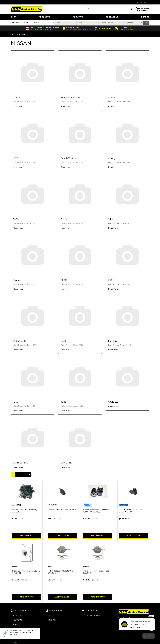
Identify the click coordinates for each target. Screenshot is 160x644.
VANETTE (66, 463)
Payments (17, 620)
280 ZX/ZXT (20, 341)
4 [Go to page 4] (25, 475)
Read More (18, 106)
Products (44, 17)
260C (64, 280)
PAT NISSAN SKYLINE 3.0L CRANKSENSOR (131, 511)
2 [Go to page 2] (17, 475)
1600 (63, 341)
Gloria (64, 219)
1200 (16, 402)
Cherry (112, 158)
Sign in (51, 615)
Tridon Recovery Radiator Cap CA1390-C (96, 572)
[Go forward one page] (29, 475)
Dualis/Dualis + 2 (70, 158)
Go (146, 23)
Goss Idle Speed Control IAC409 (62, 510)
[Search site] (132, 9)
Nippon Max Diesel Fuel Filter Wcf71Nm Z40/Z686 (96, 511)
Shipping (17, 624)
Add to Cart (27, 536)
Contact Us (112, 17)
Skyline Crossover (71, 98)
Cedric (112, 98)
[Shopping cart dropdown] (143, 9)
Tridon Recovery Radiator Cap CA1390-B (61, 572)
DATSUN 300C (22, 463)
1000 (16, 219)
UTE (16, 158)
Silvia (111, 219)
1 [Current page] (13, 475)
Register (52, 620)
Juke (63, 402)
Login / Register (142, 2)
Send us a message (92, 615)
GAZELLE (113, 402)
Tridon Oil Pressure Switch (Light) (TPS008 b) (26, 572)
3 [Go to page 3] (21, 475)
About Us (78, 17)
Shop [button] (13, 17)
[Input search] (108, 9)
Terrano (18, 98)
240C (111, 280)
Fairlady (113, 341)
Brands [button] (145, 17)
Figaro (17, 280)
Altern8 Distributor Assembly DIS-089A (25, 511)
